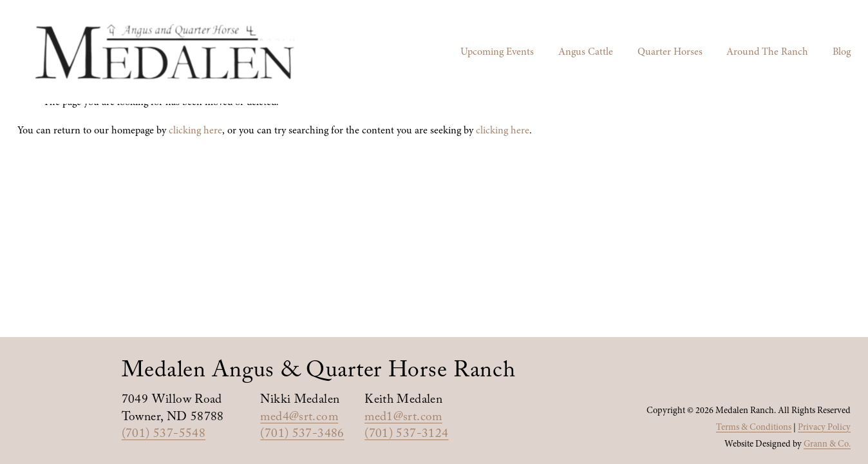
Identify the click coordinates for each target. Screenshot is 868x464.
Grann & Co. (827, 444)
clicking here (195, 130)
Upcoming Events (497, 52)
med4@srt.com (299, 419)
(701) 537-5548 (164, 435)
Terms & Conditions (754, 427)
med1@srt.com (403, 419)
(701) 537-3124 (406, 435)
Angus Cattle (586, 52)
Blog (842, 52)
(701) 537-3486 (302, 435)
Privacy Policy (824, 427)
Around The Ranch (767, 52)
